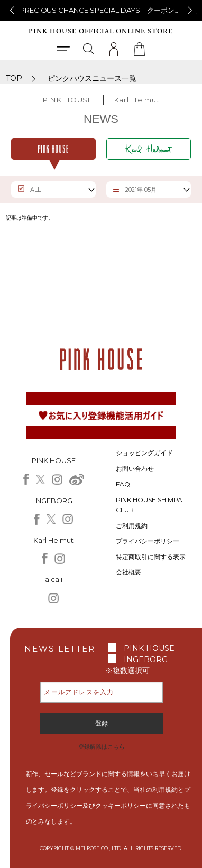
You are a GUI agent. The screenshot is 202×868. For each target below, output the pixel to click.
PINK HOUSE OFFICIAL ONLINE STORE (101, 31)
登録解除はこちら (102, 747)
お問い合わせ (135, 469)
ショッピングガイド (144, 453)
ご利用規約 (132, 526)
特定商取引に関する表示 (151, 557)
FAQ (123, 484)
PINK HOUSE (149, 648)
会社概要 (128, 572)
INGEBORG (146, 659)
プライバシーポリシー (148, 541)
